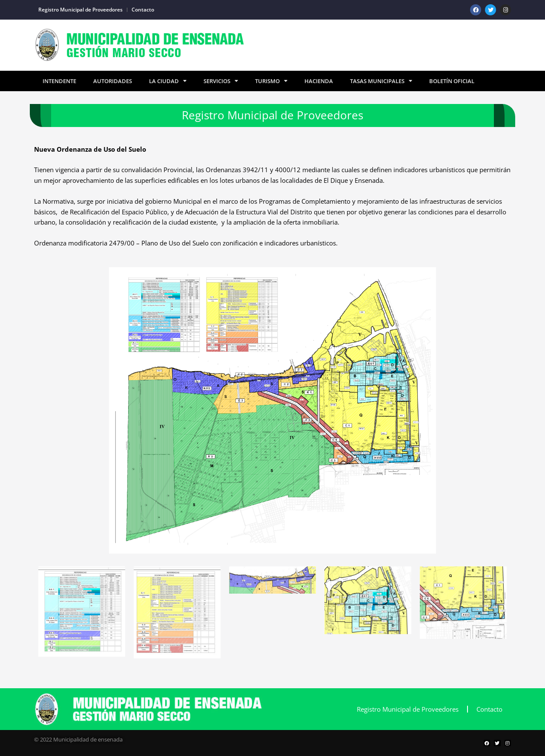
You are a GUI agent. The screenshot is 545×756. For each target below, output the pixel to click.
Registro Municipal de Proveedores (80, 10)
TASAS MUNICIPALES (381, 81)
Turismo (271, 81)
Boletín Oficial (452, 81)
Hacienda (319, 81)
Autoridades (113, 81)
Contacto (143, 10)
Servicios (221, 81)
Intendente (59, 81)
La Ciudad (168, 81)
